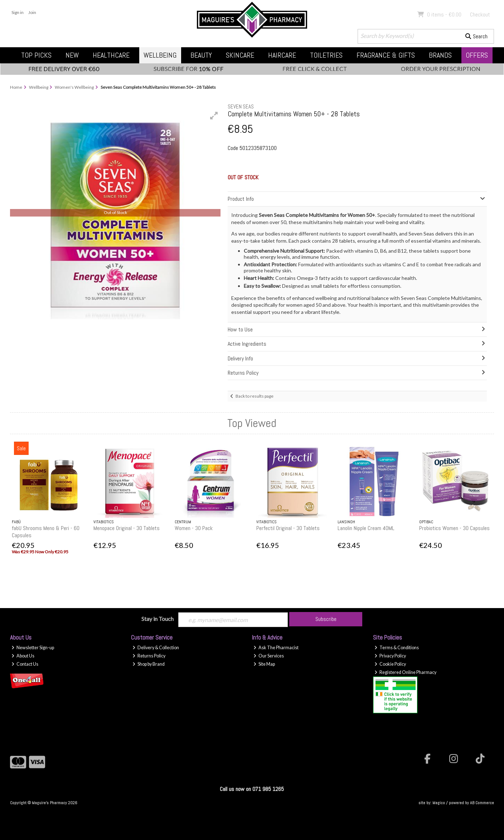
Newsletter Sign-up (33, 648)
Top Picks (36, 55)
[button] (214, 116)
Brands (440, 55)
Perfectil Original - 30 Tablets (288, 528)
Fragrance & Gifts (386, 55)
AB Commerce (482, 803)
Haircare (282, 55)
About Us (23, 656)
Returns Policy (149, 656)
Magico (439, 803)
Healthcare (111, 55)
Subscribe (326, 619)
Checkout (480, 14)
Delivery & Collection (156, 648)
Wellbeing (160, 55)
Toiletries (326, 55)
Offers (477, 55)
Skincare (240, 55)
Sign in (18, 12)
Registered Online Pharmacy (405, 672)
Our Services (269, 656)
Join (32, 12)
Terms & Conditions (397, 648)
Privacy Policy (390, 656)
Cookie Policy (390, 664)
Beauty (201, 55)
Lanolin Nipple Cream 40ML (366, 528)
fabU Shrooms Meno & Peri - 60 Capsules (46, 531)
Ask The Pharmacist (276, 648)
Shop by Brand (149, 664)
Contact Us (25, 664)
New (72, 55)
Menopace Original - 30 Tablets (127, 528)
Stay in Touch (157, 619)
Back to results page (255, 396)
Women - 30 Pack (194, 528)
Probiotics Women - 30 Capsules (454, 528)
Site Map (264, 664)
